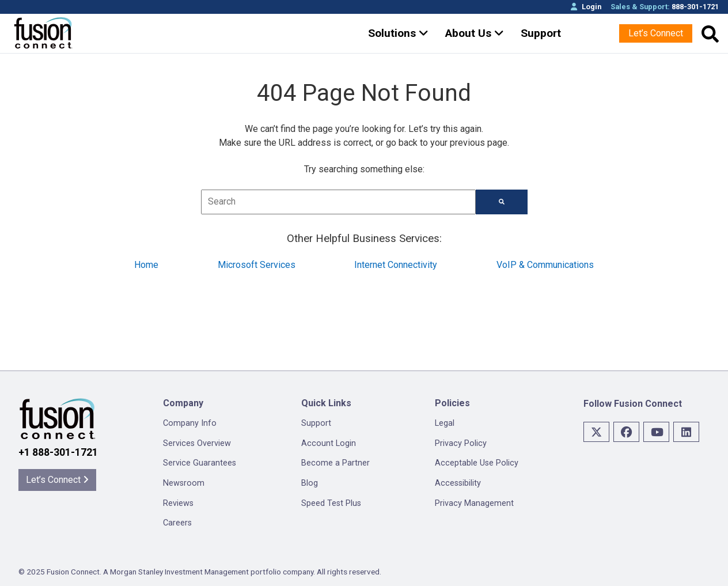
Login (586, 7)
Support (541, 33)
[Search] (502, 202)
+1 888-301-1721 (58, 452)
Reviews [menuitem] (178, 503)
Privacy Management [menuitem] (474, 503)
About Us (475, 33)
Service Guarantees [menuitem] (200, 463)
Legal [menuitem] (445, 423)
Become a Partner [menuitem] (335, 463)
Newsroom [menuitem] (184, 483)
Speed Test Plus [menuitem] (331, 503)
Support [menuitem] (316, 423)
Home (146, 265)
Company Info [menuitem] (190, 423)
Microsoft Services (257, 265)
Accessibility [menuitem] (458, 483)
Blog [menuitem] (310, 483)
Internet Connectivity (396, 265)
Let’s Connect (656, 33)
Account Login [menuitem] (329, 443)
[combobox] (338, 202)
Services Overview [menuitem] (197, 443)
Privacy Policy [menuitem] (461, 443)
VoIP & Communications (545, 265)
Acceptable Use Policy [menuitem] (477, 463)
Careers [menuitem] (177, 523)
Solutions (398, 33)
